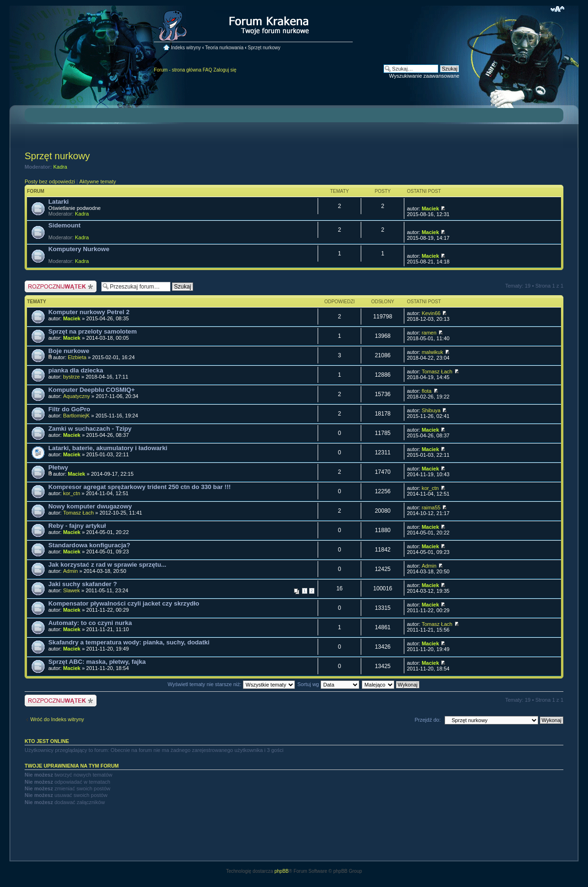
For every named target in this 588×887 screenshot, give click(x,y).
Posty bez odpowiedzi (50, 181)
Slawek (71, 590)
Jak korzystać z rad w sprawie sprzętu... (107, 565)
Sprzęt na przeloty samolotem (93, 331)
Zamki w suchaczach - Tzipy (90, 429)
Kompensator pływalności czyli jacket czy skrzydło (124, 603)
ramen (429, 333)
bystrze (71, 377)
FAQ (207, 70)
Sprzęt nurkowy (264, 48)
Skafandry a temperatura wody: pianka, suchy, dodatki (129, 642)
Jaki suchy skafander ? (83, 584)
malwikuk (432, 352)
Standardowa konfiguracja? (89, 545)
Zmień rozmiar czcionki (557, 9)
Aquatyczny (76, 396)
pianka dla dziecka (76, 370)
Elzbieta (77, 357)
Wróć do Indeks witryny (57, 719)
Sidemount (64, 225)
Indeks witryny (186, 48)
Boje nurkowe (69, 351)
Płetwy (58, 467)
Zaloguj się (225, 70)
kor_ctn (71, 493)
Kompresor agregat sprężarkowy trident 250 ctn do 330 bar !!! (139, 487)
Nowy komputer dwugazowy (90, 506)
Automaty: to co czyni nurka (90, 623)
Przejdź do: (428, 720)
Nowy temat (61, 286)
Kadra (60, 167)
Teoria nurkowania (224, 48)
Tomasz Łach (437, 371)
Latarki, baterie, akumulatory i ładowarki (108, 448)
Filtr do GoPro (69, 409)
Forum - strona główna (178, 70)
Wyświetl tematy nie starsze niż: (231, 684)
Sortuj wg (328, 684)
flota (427, 391)
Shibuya (431, 410)
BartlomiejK (76, 416)
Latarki (58, 202)
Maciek (431, 208)
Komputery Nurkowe (79, 249)
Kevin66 (431, 313)
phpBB (282, 871)
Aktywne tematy (98, 181)
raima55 (431, 507)
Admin (70, 571)
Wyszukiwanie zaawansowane (424, 76)
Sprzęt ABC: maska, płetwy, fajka (97, 662)
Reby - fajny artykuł (77, 526)
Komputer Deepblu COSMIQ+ (92, 390)
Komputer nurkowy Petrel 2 (89, 312)
